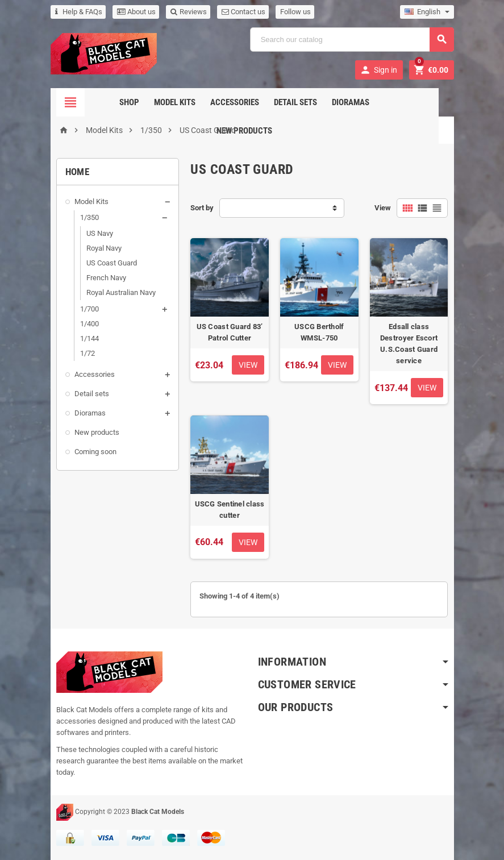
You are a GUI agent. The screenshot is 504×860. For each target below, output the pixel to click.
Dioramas (323, 102)
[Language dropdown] (427, 12)
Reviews (189, 12)
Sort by (202, 208)
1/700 (89, 309)
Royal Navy (104, 248)
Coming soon (95, 452)
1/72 (88, 353)
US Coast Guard (112, 263)
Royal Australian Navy (121, 292)
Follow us (295, 12)
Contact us (243, 12)
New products (97, 432)
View (383, 208)
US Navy (100, 233)
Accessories (207, 102)
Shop (102, 102)
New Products (385, 102)
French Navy (106, 278)
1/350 (89, 217)
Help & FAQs (79, 12)
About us (136, 12)
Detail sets (268, 102)
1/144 (89, 338)
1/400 (89, 324)
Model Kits (147, 102)
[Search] (352, 40)
